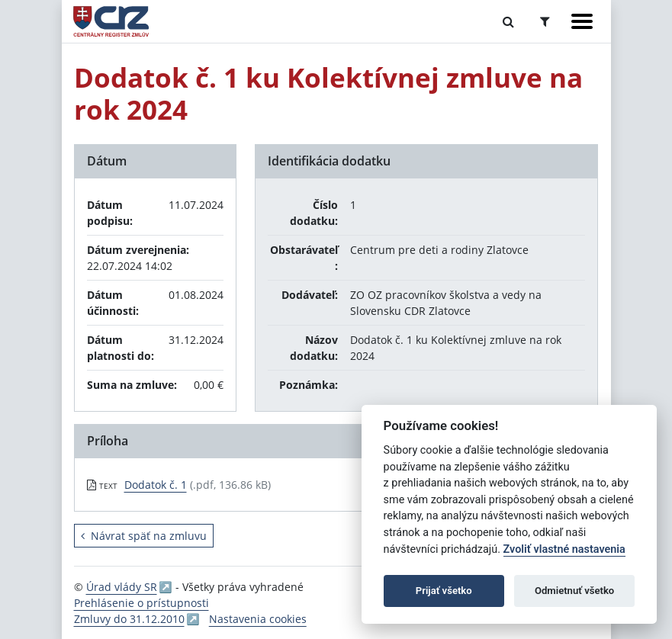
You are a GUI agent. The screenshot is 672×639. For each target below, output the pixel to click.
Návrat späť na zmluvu (144, 536)
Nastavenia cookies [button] (258, 619)
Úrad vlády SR (122, 587)
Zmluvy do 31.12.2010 (129, 619)
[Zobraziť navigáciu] (582, 21)
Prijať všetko (444, 591)
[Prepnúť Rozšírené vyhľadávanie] (545, 21)
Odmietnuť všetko (574, 591)
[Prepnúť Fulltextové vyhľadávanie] (508, 21)
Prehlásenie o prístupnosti (141, 603)
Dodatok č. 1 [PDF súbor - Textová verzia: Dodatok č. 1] (156, 485)
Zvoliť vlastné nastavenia (564, 549)
